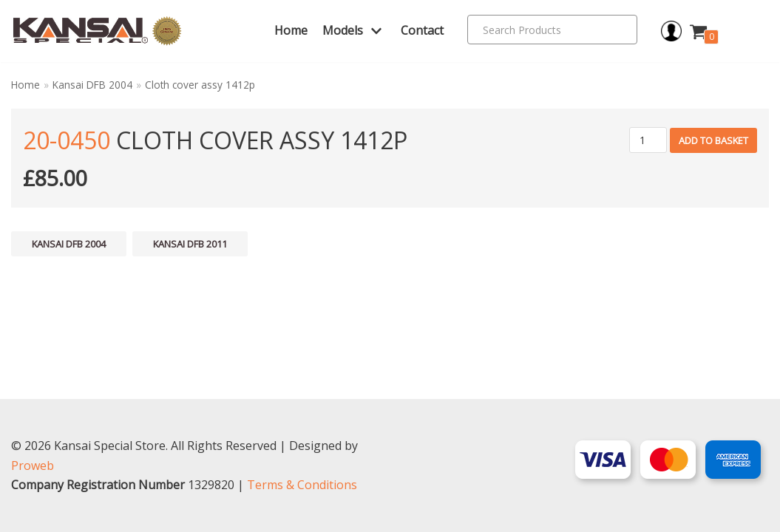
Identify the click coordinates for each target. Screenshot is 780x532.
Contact (422, 30)
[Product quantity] (648, 140)
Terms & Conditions (302, 485)
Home (291, 30)
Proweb (33, 465)
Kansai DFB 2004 (92, 85)
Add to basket (713, 140)
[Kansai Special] (98, 31)
